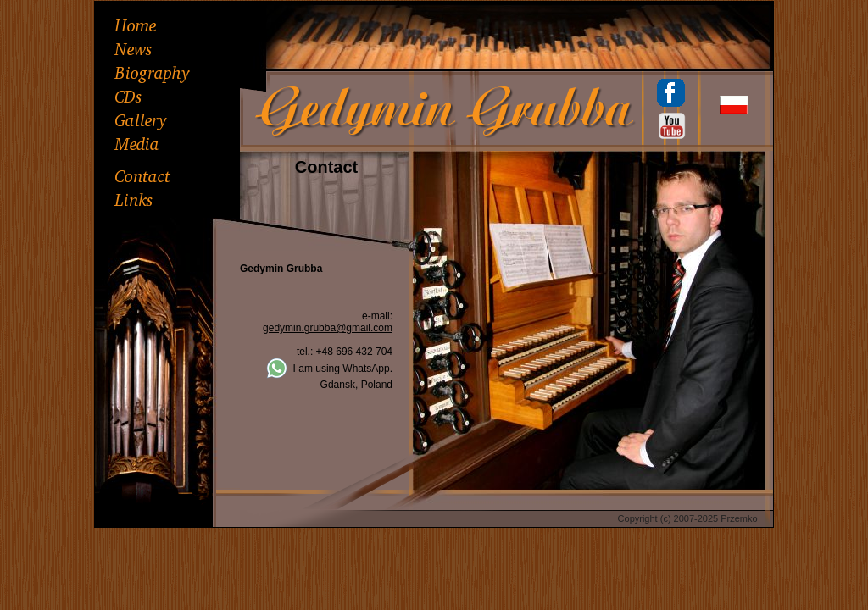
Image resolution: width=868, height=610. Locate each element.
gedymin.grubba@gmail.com (328, 328)
